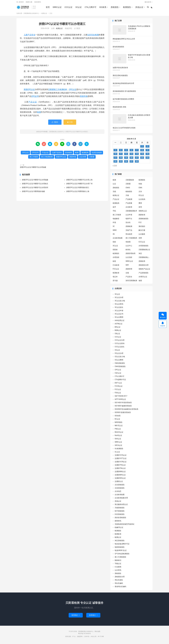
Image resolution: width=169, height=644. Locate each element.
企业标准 (129, 209)
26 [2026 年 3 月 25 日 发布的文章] (126, 163)
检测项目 (116, 255)
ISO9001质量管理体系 (123, 414)
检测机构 (85, 154)
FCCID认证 (119, 388)
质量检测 (129, 228)
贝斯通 (51, 91)
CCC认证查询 (120, 345)
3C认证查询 (119, 306)
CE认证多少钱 (120, 358)
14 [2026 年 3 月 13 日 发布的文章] (137, 156)
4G (114, 236)
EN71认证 (118, 385)
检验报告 (129, 193)
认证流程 (129, 259)
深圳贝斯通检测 (131, 282)
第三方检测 (34, 159)
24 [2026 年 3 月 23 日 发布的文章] (115, 163)
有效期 (128, 244)
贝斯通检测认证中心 (144, 259)
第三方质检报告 (120, 559)
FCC (140, 224)
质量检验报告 (144, 220)
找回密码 (38, 3)
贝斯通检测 (130, 182)
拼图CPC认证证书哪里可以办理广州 (79, 185)
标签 (114, 263)
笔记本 (115, 278)
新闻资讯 (118, 523)
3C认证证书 (119, 316)
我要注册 (29, 3)
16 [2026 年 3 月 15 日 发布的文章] (148, 156)
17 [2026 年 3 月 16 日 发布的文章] (115, 159)
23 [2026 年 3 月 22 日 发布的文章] (148, 159)
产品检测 (129, 201)
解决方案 (142, 232)
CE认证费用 (119, 362)
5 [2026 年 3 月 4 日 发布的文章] (126, 152)
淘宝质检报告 (120, 542)
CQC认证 (118, 375)
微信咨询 (148, 3)
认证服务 (142, 236)
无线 (114, 193)
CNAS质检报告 (120, 368)
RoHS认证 (118, 437)
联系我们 (76, 617)
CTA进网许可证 (120, 381)
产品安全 (129, 278)
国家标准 (142, 216)
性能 (140, 185)
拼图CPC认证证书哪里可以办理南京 (35, 185)
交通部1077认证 (121, 460)
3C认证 (78, 8)
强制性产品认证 (144, 271)
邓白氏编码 (119, 585)
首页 (47, 8)
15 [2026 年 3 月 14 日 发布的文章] (142, 156)
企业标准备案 (118, 240)
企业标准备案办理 (121, 500)
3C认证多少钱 (120, 303)
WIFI (127, 267)
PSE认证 (118, 431)
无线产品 (129, 232)
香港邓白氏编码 (120, 588)
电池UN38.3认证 (121, 552)
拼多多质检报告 (120, 519)
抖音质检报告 (120, 516)
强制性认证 (143, 213)
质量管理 (129, 271)
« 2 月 (115, 168)
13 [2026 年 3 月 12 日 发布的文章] (131, 156)
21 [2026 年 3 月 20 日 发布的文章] (137, 159)
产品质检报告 (144, 275)
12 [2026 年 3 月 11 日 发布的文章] (126, 156)
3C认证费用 (119, 319)
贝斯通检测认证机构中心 (23, 8)
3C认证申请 (119, 312)
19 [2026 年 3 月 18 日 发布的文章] (126, 159)
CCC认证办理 (120, 342)
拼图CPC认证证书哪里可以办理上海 (79, 182)
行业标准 (116, 267)
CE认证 (141, 197)
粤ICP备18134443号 (85, 635)
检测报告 (127, 8)
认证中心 (129, 247)
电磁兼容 (116, 220)
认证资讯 (118, 572)
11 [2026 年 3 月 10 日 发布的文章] (121, 156)
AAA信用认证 (120, 322)
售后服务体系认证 (121, 506)
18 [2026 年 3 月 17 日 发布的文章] (121, 159)
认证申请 (129, 216)
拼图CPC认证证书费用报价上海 (78, 193)
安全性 (128, 224)
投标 (114, 244)
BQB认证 (118, 332)
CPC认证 (73, 91)
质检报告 (114, 8)
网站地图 (97, 633)
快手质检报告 (120, 513)
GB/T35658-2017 (121, 398)
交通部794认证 (120, 467)
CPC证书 (35, 98)
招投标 (115, 251)
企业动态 (118, 493)
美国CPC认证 (29, 91)
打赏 (70, 124)
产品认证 (33, 104)
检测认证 (44, 15)
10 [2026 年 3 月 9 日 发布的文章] (115, 156)
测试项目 (142, 228)
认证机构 (142, 201)
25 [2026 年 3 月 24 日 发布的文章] (121, 163)
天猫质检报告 (120, 510)
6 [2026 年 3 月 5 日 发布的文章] (131, 152)
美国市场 (84, 98)
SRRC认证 (57, 8)
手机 (114, 213)
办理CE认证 (143, 278)
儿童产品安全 (30, 37)
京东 (140, 193)
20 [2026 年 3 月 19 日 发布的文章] (131, 159)
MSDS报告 (119, 424)
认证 (114, 185)
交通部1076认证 (121, 457)
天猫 (127, 197)
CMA (140, 189)
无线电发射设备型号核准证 (125, 526)
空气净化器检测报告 (122, 556)
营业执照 (129, 236)
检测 (39, 114)
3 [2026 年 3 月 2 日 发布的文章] (115, 152)
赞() (77, 30)
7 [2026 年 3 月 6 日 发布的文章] (137, 152)
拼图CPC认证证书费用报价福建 (33, 193)
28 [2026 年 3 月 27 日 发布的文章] (137, 163)
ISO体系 (103, 8)
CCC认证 (68, 8)
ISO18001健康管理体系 (123, 408)
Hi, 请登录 (20, 3)
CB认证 (117, 335)
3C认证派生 (119, 309)
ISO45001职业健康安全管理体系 (126, 411)
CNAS (128, 189)
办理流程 (116, 259)
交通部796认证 (120, 470)
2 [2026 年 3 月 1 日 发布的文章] (148, 148)
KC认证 (117, 421)
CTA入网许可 (90, 8)
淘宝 (140, 255)
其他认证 (139, 8)
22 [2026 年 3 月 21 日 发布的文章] (142, 159)
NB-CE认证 (119, 427)
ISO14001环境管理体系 (123, 404)
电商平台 (129, 220)
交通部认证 (119, 483)
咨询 (140, 209)
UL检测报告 (119, 450)
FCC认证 (116, 271)
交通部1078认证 (121, 464)
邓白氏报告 (119, 582)
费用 (140, 205)
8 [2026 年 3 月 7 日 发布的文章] (142, 152)
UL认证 (117, 454)
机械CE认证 (119, 529)
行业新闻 (118, 569)
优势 (140, 240)
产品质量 (129, 205)
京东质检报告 (120, 487)
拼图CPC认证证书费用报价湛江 (78, 189)
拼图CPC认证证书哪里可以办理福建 (33, 169)
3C (114, 228)
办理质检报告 (144, 247)
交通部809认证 (120, 477)
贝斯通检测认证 (144, 251)
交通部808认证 (120, 473)
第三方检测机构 (60, 91)
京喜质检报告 (120, 490)
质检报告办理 (144, 267)
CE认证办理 (119, 355)
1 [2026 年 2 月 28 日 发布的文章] (142, 148)
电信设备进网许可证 (122, 546)
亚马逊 (115, 282)
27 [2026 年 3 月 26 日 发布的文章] (131, 163)
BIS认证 (118, 329)
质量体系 (142, 263)
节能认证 (118, 565)
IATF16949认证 (120, 401)
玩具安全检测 (93, 37)
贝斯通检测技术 (131, 213)
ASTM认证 (119, 326)
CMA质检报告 (120, 365)
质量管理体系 (131, 255)
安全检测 (68, 154)
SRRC (115, 232)
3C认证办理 (119, 299)
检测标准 (116, 275)
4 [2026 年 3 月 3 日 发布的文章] (121, 152)
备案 (140, 282)
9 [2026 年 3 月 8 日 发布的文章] (148, 152)
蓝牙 (114, 209)
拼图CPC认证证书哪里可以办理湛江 (62, 26)
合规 (127, 275)
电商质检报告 (120, 549)
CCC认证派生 (120, 349)
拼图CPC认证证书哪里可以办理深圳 (35, 189)
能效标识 (118, 562)
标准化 (128, 251)
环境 (114, 224)
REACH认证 (119, 434)
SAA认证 (118, 441)
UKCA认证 (118, 447)
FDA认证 (118, 395)
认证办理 (83, 159)
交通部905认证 (120, 480)
